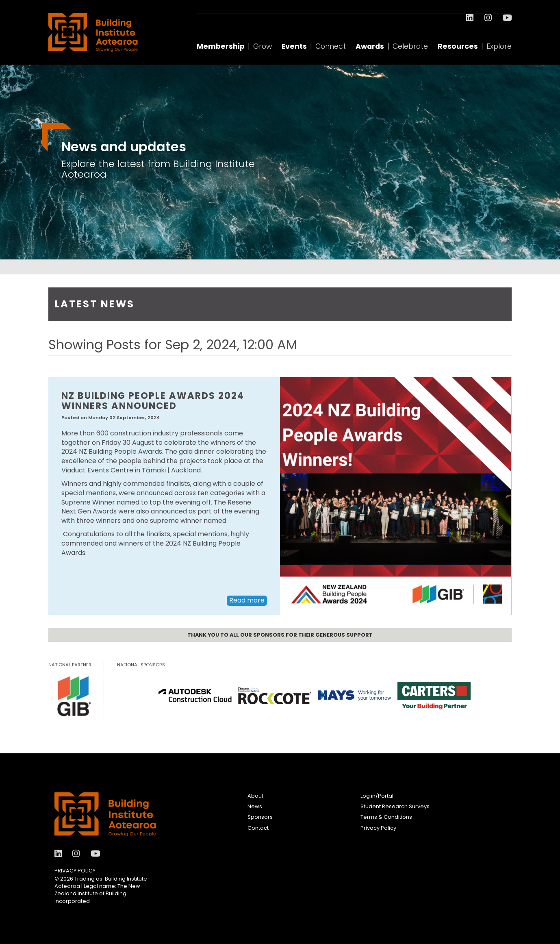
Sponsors (260, 817)
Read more (247, 600)
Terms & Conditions (386, 817)
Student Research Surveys (395, 806)
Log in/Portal (377, 796)
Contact (258, 828)
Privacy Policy (75, 871)
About (255, 796)
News (255, 806)
